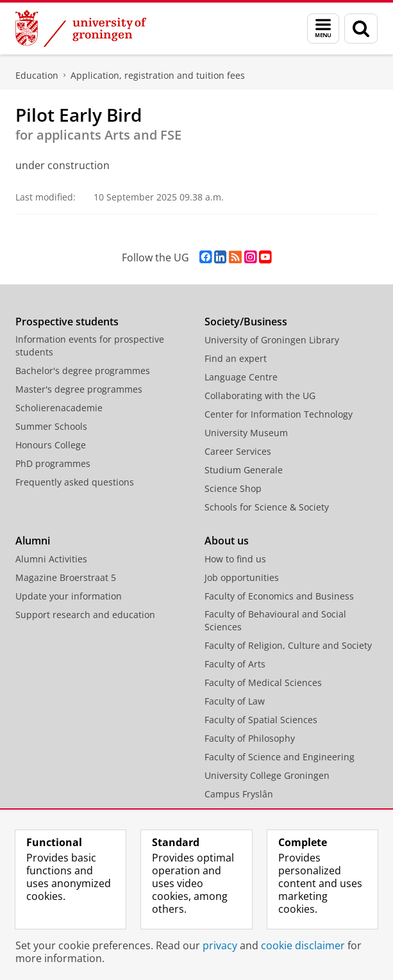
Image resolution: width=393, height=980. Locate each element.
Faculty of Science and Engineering (280, 757)
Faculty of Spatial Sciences (261, 720)
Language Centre (241, 377)
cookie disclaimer (303, 945)
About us (227, 541)
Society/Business (246, 322)
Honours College (51, 445)
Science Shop (233, 488)
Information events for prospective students (90, 346)
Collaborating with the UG (260, 396)
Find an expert (236, 358)
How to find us (235, 559)
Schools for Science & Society (267, 507)
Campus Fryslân (239, 794)
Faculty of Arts (235, 664)
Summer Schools (51, 426)
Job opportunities (242, 577)
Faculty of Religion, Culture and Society (288, 645)
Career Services (238, 451)
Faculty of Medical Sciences (263, 682)
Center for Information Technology (279, 414)
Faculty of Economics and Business (279, 596)
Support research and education (85, 615)
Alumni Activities (51, 559)
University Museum (246, 433)
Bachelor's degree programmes (83, 371)
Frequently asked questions (75, 482)
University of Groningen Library (272, 340)
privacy (220, 945)
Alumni (33, 541)
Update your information (69, 596)
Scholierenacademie (59, 408)
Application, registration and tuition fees (158, 75)
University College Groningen (267, 775)
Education (37, 75)
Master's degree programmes (79, 389)
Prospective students (67, 322)
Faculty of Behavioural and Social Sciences (275, 620)
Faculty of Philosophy (250, 738)
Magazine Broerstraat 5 (66, 577)
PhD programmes (53, 463)
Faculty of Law (235, 701)
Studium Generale (244, 470)
